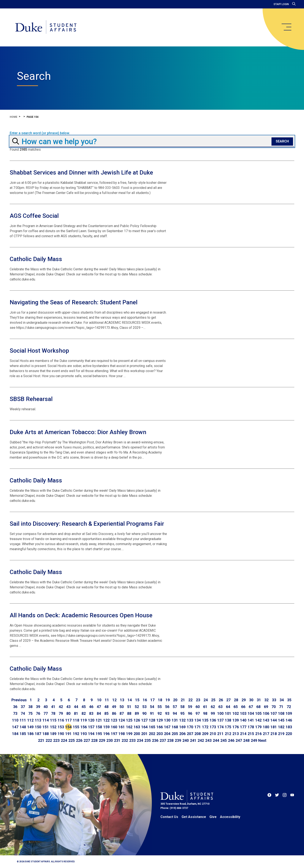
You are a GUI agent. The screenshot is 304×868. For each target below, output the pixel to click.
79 (61, 713)
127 (144, 720)
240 (186, 740)
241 (193, 740)
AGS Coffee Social (34, 216)
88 (129, 713)
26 (221, 700)
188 (46, 734)
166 (160, 727)
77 (46, 713)
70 (274, 707)
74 (23, 713)
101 (228, 713)
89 (137, 713)
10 (99, 700)
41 (53, 707)
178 (251, 727)
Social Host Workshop (39, 351)
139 (236, 720)
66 (243, 707)
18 (160, 700)
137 (220, 720)
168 (175, 727)
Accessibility (230, 817)
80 (68, 713)
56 (167, 707)
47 (99, 707)
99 (213, 713)
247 (239, 740)
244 (216, 740)
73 (15, 713)
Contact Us (169, 817)
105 (258, 713)
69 (266, 707)
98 (205, 713)
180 (266, 727)
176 (236, 727)
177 (243, 727)
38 (30, 707)
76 (38, 713)
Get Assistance (194, 817)
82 (84, 713)
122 (106, 720)
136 (213, 720)
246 (231, 740)
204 (167, 734)
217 (266, 734)
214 (243, 734)
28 (236, 700)
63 (220, 707)
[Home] (46, 27)
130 (167, 720)
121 (99, 720)
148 (23, 727)
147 (15, 727)
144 (274, 720)
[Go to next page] (262, 741)
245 (224, 740)
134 (198, 720)
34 (282, 700)
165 (152, 727)
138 (228, 720)
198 (122, 734)
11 (107, 700)
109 (289, 713)
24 (206, 700)
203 (160, 734)
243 (208, 740)
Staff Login (281, 4)
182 (281, 727)
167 (167, 727)
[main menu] (286, 27)
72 (289, 707)
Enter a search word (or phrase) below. (40, 133)
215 (251, 734)
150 (38, 727)
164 (144, 727)
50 (122, 707)
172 (205, 727)
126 (137, 720)
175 (228, 727)
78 (53, 713)
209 (205, 734)
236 (155, 740)
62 (213, 707)
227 (87, 740)
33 (274, 700)
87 (122, 713)
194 (91, 734)
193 (84, 734)
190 (61, 734)
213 (236, 734)
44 (76, 707)
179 (258, 727)
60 (198, 707)
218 (274, 734)
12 (114, 700)
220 (289, 734)
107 (274, 713)
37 (23, 707)
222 (49, 740)
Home (14, 117)
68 (258, 707)
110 (15, 720)
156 (84, 727)
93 (167, 713)
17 (152, 700)
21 (183, 700)
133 (190, 720)
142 (258, 720)
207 (190, 734)
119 (84, 720)
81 (76, 713)
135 (205, 720)
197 (114, 734)
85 (106, 713)
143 (266, 720)
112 (30, 720)
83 (91, 713)
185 (23, 734)
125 (129, 720)
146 (289, 720)
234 (140, 740)
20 (175, 700)
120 (91, 720)
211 (220, 734)
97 (198, 713)
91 (152, 713)
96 (190, 713)
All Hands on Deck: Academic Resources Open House (81, 615)
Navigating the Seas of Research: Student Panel (74, 302)
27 (228, 700)
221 (41, 740)
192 (76, 734)
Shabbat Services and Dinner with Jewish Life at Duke (81, 173)
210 (213, 734)
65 (236, 707)
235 (148, 740)
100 (220, 713)
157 (91, 727)
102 (236, 713)
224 (64, 740)
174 (220, 727)
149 (30, 727)
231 (117, 740)
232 (125, 740)
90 (144, 713)
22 (190, 700)
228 (94, 740)
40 (46, 707)
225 (72, 740)
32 (266, 700)
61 (205, 707)
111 (23, 720)
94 (175, 713)
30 (251, 700)
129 (160, 720)
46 (91, 707)
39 (38, 707)
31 (259, 700)
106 (266, 713)
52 (137, 707)
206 (182, 734)
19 (168, 700)
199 (129, 734)
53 (144, 707)
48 (106, 707)
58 (182, 707)
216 (258, 734)
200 (137, 734)
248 (246, 740)
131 (175, 720)
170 (190, 727)
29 (244, 700)
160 (114, 727)
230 (110, 740)
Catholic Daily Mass (36, 259)
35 (289, 700)
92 (160, 713)
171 (198, 727)
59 (190, 707)
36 (15, 707)
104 (251, 713)
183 (289, 727)
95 (182, 713)
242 (201, 740)
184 (15, 734)
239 (178, 740)
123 (114, 720)
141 (251, 720)
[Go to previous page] (19, 700)
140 (243, 720)
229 (102, 740)
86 (114, 713)
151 (46, 727)
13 (122, 700)
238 (170, 740)
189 (53, 734)
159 (106, 727)
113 (38, 720)
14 (130, 700)
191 (68, 734)
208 (198, 734)
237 (163, 740)
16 (145, 700)
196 (106, 734)
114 (46, 720)
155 (76, 727)
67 (251, 707)
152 (53, 727)
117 (68, 720)
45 (84, 707)
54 (152, 707)
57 (175, 707)
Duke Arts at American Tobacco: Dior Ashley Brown (78, 432)
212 (228, 734)
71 (281, 707)
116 (61, 720)
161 (122, 727)
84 (99, 713)
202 (152, 734)
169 (182, 727)
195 (99, 734)
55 (160, 707)
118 (76, 720)
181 (274, 727)
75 (30, 713)
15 (137, 700)
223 (56, 740)
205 (175, 734)
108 (281, 713)
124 (122, 720)
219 (281, 734)
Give (213, 817)
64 (228, 707)
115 (53, 720)
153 (61, 727)
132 (182, 720)
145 (281, 720)
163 (137, 727)
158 (99, 727)
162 (129, 727)
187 (38, 734)
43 (68, 707)
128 (152, 720)
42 (61, 707)
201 (144, 734)
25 (213, 700)
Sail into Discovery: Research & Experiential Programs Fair (87, 524)
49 (114, 707)
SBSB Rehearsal (31, 399)
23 (198, 700)
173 (213, 727)
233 (132, 740)
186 (30, 734)
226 (79, 740)
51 (129, 707)
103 (243, 713)
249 (254, 740)
